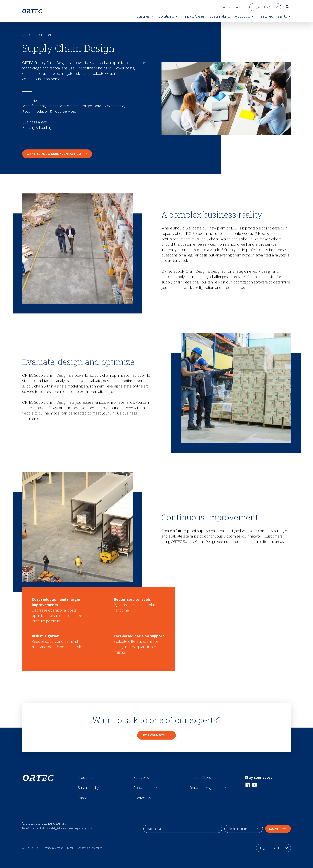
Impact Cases (200, 777)
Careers (225, 7)
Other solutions (37, 35)
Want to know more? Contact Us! (57, 154)
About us (141, 788)
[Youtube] (254, 785)
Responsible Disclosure (90, 848)
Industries (86, 777)
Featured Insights (203, 788)
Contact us (240, 7)
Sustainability (88, 788)
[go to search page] (287, 7)
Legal (70, 848)
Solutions (141, 777)
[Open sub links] (102, 777)
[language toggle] (265, 7)
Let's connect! (156, 735)
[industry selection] (244, 829)
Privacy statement (53, 848)
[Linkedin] (247, 785)
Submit (278, 829)
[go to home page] (32, 11)
